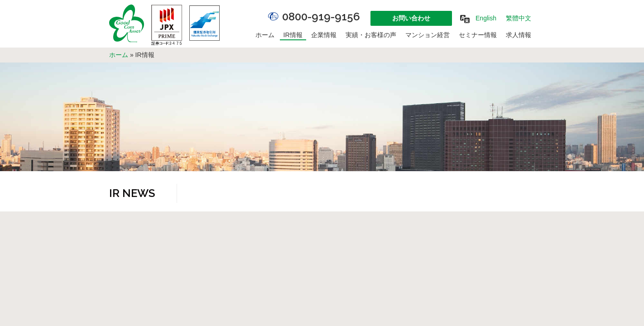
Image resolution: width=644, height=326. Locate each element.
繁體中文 (519, 18)
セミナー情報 (478, 35)
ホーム (265, 35)
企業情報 (324, 35)
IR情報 (293, 35)
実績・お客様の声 (371, 35)
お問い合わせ (411, 18)
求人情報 (519, 35)
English (486, 18)
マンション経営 (428, 35)
